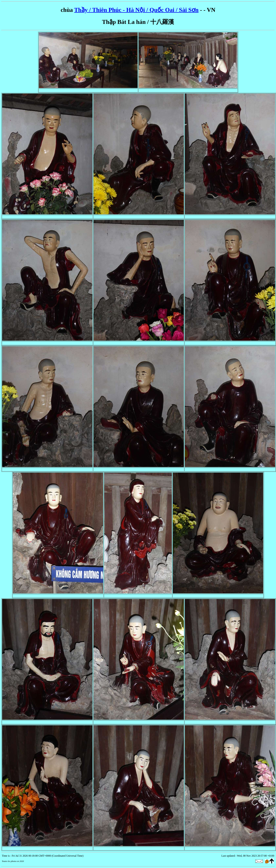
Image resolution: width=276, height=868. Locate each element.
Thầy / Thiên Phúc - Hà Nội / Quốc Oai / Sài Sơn (136, 10)
